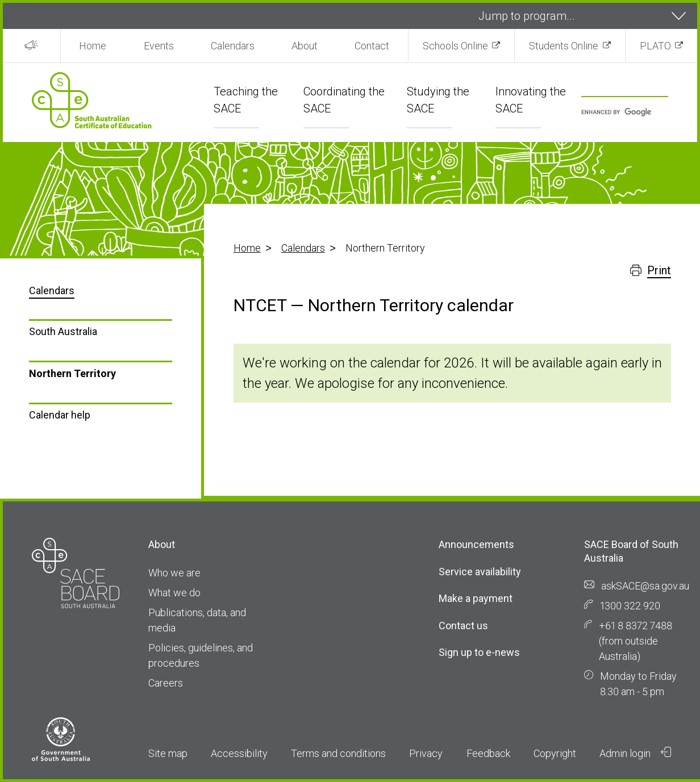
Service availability (480, 572)
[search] (619, 113)
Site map (168, 753)
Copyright (555, 753)
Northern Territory (72, 373)
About (305, 46)
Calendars (233, 46)
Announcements (476, 544)
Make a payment (476, 598)
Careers (166, 683)
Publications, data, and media (197, 620)
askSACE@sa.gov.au (645, 586)
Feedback (488, 753)
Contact (372, 46)
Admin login (635, 753)
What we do (174, 593)
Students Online (564, 46)
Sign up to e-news (479, 652)
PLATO (655, 46)
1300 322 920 (630, 606)
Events (159, 46)
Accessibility (239, 753)
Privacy (426, 753)
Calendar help (60, 415)
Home (93, 46)
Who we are (174, 573)
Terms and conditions (338, 753)
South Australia (63, 331)
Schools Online (455, 46)
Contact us (463, 626)
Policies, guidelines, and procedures (201, 655)
